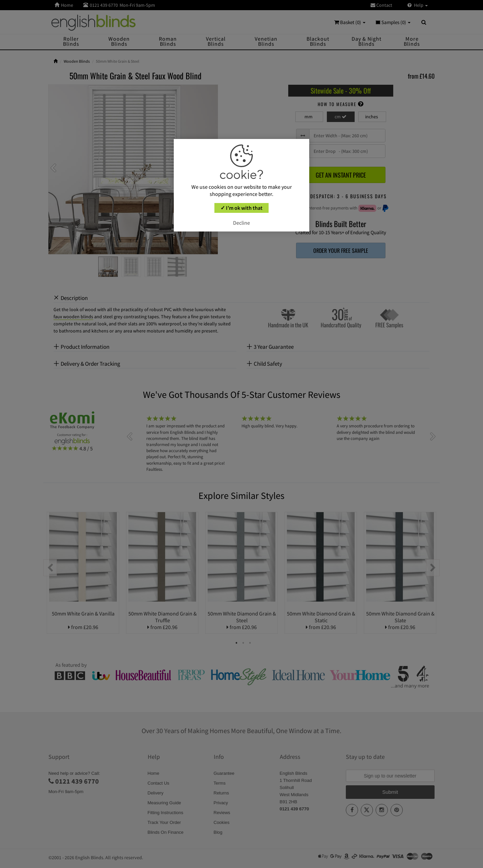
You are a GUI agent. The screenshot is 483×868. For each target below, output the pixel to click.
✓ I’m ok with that (241, 208)
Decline (241, 223)
